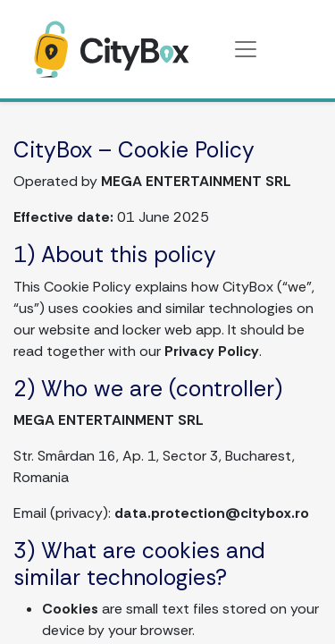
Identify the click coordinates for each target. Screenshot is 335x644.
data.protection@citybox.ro (212, 513)
